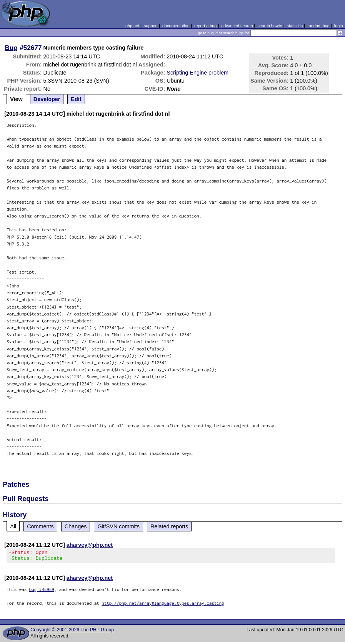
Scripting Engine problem (197, 73)
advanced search (237, 26)
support (151, 26)
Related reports (169, 526)
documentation (176, 26)
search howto (270, 26)
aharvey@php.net (90, 545)
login (339, 26)
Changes (76, 526)
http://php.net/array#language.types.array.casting (163, 605)
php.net (132, 26)
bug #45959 (42, 592)
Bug (12, 48)
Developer (47, 99)
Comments (40, 526)
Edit (76, 99)
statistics (295, 26)
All (13, 526)
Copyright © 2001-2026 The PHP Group (72, 632)
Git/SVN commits (118, 526)
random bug (318, 26)
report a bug (205, 26)
